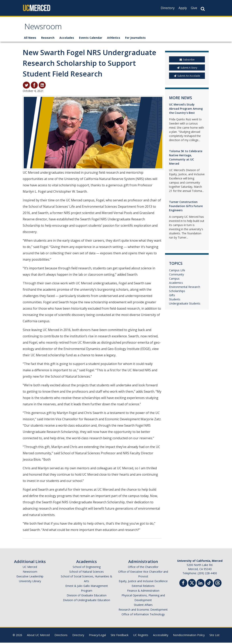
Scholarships (177, 292)
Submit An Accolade (187, 77)
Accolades (67, 39)
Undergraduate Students (185, 305)
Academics (176, 284)
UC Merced (30, 568)
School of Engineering (87, 568)
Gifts (172, 297)
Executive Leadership (30, 578)
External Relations (143, 587)
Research (48, 39)
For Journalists (135, 39)
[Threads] (218, 584)
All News (30, 39)
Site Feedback (120, 636)
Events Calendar (91, 39)
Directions (61, 636)
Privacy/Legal (97, 636)
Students (175, 301)
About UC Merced (38, 636)
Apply (183, 8)
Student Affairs (143, 606)
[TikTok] (209, 584)
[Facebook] (183, 585)
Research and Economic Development (143, 611)
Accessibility (161, 636)
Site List (214, 636)
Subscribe (187, 61)
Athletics (114, 39)
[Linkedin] (201, 585)
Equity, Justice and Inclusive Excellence (143, 582)
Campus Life (177, 272)
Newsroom (45, 28)
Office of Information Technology (143, 616)
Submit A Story (187, 69)
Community (176, 276)
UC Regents (141, 636)
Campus (174, 280)
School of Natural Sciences (87, 573)
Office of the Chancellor (143, 568)
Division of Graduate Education (87, 597)
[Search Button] (203, 9)
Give (194, 8)
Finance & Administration (143, 592)
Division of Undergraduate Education (87, 601)
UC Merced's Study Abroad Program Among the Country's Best (186, 110)
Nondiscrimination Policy (189, 636)
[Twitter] (192, 584)
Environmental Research (185, 288)
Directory (168, 8)
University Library (30, 582)
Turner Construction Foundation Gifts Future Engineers (186, 207)
